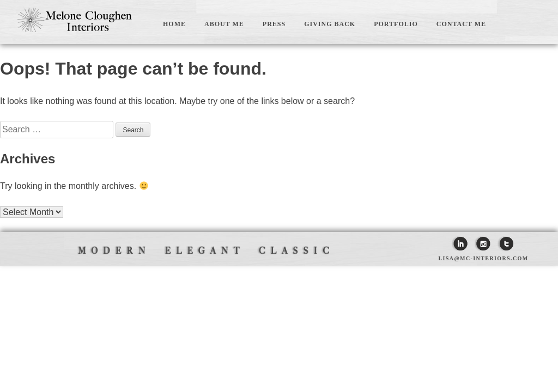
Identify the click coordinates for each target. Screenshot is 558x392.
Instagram (483, 244)
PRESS (274, 24)
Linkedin (460, 244)
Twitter (505, 244)
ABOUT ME (224, 24)
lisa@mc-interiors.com (483, 258)
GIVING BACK (330, 24)
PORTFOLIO (396, 24)
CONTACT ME (461, 24)
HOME (174, 24)
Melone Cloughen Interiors (75, 20)
